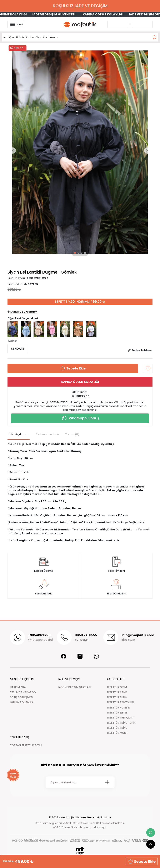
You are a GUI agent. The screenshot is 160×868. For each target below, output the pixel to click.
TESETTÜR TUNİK (117, 697)
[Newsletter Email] (80, 782)
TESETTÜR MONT (117, 733)
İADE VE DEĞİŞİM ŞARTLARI (75, 687)
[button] (75, 253)
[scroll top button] (151, 844)
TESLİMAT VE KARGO (23, 692)
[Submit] (107, 782)
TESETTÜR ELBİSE (117, 713)
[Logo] (80, 24)
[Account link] (130, 24)
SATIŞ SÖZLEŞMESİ (21, 697)
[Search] (80, 37)
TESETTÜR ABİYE (117, 692)
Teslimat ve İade (47, 434)
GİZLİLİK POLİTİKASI (22, 702)
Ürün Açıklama (19, 434)
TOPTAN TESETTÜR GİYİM (26, 745)
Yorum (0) (72, 434)
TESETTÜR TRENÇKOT (120, 718)
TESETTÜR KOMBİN (118, 708)
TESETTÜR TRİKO (117, 728)
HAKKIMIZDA (18, 687)
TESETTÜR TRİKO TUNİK (121, 723)
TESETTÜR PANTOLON (120, 702)
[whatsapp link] (151, 833)
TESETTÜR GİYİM (117, 687)
